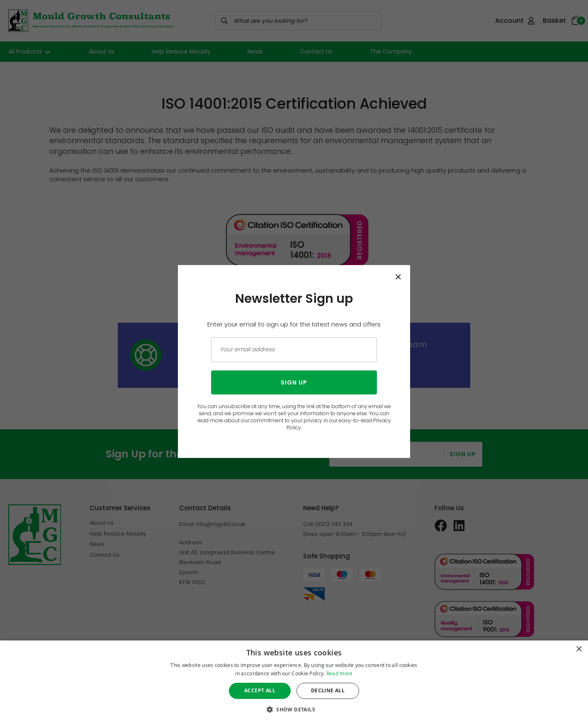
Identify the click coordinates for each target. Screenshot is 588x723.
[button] (294, 709)
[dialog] (294, 682)
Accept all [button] (260, 690)
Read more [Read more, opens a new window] (340, 673)
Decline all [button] (328, 690)
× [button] (579, 649)
